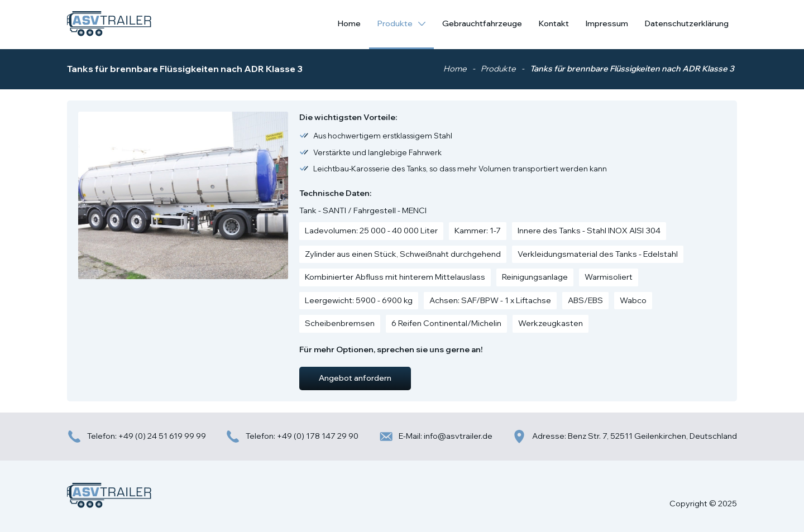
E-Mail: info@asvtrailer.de (435, 437)
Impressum (607, 23)
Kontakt (554, 23)
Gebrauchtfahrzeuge (482, 23)
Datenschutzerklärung (687, 23)
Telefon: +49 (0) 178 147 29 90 (292, 437)
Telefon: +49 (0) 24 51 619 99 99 (137, 437)
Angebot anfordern (355, 378)
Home (349, 23)
